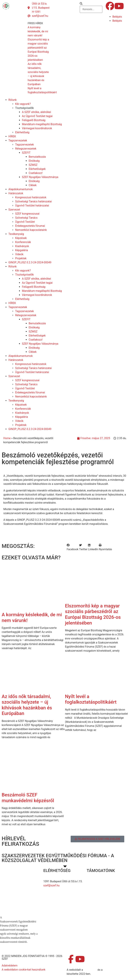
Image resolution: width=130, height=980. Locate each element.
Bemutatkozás (37, 157)
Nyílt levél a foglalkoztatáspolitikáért (91, 699)
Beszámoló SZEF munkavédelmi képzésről (28, 798)
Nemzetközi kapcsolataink (31, 230)
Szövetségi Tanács (26, 218)
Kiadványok (22, 246)
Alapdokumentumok (21, 189)
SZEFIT (26, 153)
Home (7, 438)
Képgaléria (21, 250)
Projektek (21, 258)
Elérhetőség (22, 132)
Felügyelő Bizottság (34, 120)
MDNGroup (90, 970)
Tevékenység (16, 234)
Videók (19, 254)
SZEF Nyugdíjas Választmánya (40, 177)
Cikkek (33, 185)
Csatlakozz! (36, 173)
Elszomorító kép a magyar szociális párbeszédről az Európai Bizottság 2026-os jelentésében (93, 614)
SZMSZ (33, 165)
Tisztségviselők (24, 108)
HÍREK (12, 136)
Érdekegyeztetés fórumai (30, 226)
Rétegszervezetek (26, 149)
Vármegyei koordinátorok (37, 128)
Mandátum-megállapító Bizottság (42, 124)
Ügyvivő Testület (25, 222)
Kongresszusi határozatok (31, 197)
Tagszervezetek (18, 140)
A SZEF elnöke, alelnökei (37, 112)
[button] (91, 4)
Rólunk (13, 100)
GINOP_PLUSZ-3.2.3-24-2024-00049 (30, 262)
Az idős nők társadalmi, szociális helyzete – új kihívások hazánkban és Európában (27, 705)
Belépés (117, 17)
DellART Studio (112, 970)
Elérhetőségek (37, 169)
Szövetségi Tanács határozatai (33, 201)
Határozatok (16, 193)
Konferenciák (23, 242)
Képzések (21, 238)
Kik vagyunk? (23, 104)
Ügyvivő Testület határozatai (32, 206)
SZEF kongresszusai (27, 214)
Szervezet (14, 210)
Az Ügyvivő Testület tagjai (37, 116)
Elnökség (34, 161)
